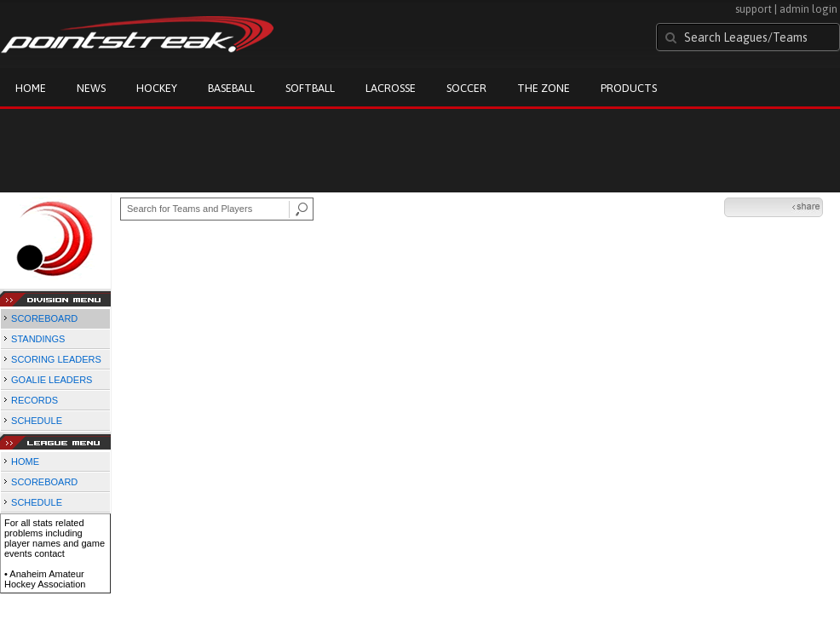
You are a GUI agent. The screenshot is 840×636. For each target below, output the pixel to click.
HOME (25, 461)
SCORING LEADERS (56, 359)
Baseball (231, 88)
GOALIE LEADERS (52, 380)
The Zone (544, 88)
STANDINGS (38, 339)
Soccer (466, 88)
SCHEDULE (37, 421)
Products (629, 88)
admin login (808, 9)
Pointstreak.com (137, 36)
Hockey (157, 88)
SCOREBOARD (44, 318)
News (91, 88)
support (754, 9)
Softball (310, 88)
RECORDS (35, 400)
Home (31, 88)
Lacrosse (391, 88)
